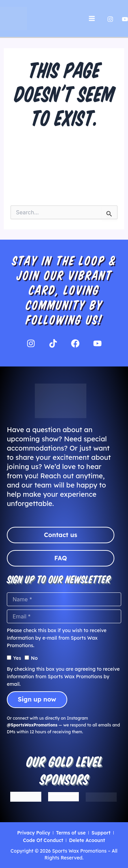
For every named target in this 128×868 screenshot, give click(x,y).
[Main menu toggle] (92, 18)
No (34, 658)
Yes (17, 658)
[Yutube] (125, 19)
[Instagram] (110, 19)
